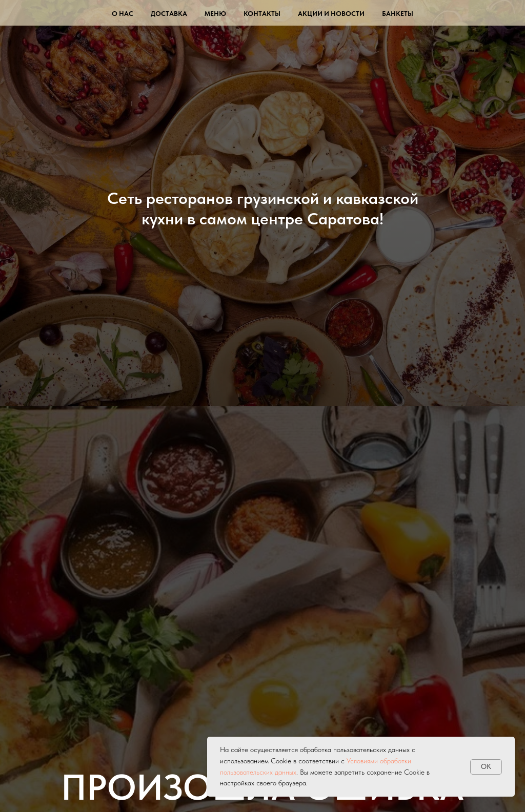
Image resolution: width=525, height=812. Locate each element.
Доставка (169, 14)
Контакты (262, 14)
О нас (123, 14)
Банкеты (398, 14)
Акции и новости (331, 14)
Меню (215, 14)
